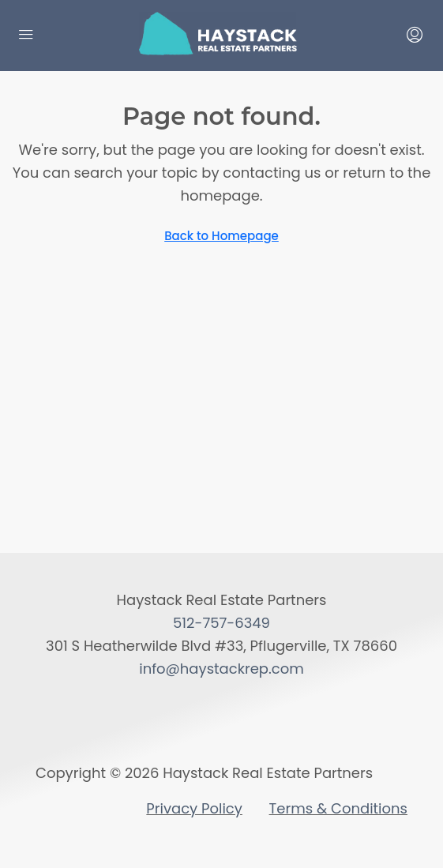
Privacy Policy (194, 808)
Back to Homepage (221, 236)
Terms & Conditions (338, 808)
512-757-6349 (221, 623)
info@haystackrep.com (221, 669)
